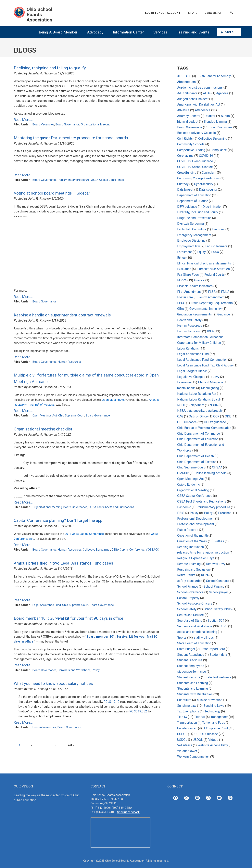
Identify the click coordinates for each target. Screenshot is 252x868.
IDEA (210, 331)
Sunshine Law (187, 706)
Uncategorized (187, 728)
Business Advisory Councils (196, 133)
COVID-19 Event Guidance (195, 161)
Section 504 (216, 621)
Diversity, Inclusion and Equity (198, 212)
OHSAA (217, 467)
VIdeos (213, 740)
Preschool (225, 513)
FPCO (181, 303)
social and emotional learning (197, 632)
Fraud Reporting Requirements (212, 303)
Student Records (189, 677)
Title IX (182, 717)
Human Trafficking (190, 331)
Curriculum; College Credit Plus (198, 178)
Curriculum (209, 173)
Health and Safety (189, 320)
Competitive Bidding (191, 150)
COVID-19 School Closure (195, 167)
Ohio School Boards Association (39, 15)
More (227, 32)
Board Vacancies (43, 125)
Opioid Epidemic (189, 485)
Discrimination (212, 207)
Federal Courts (214, 275)
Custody (183, 184)
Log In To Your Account (163, 13)
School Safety (187, 609)
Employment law (189, 246)
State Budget (186, 649)
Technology (212, 711)
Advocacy (95, 32)
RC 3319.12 (112, 702)
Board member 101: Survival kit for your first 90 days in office (69, 618)
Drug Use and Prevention (194, 218)
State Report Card (213, 649)
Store (193, 13)
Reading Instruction (190, 547)
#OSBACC (152, 550)
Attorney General (189, 116)
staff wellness (204, 638)
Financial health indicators (195, 286)
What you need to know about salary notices (53, 683)
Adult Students (187, 93)
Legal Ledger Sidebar (192, 371)
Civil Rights (185, 139)
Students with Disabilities (195, 694)
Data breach (185, 190)
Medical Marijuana (210, 382)
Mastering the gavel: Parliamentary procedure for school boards (71, 138)
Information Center (128, 32)
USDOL (198, 740)
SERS (224, 626)
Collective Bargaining (97, 550)
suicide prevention (210, 700)
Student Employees (191, 666)
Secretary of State (190, 621)
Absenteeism (186, 82)
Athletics (183, 110)
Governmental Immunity (206, 309)
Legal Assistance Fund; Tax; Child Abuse (205, 365)
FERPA (182, 280)
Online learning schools (211, 473)
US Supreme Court (215, 728)
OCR (216, 416)
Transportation (187, 723)
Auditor (211, 116)
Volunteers (185, 745)
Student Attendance (191, 655)
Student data (218, 655)
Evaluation (184, 269)
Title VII (200, 717)
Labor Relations (188, 348)
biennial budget (188, 122)
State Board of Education (194, 643)
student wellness (219, 677)
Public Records (188, 530)
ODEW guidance (215, 422)
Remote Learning (189, 564)
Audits (225, 116)
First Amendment (189, 292)
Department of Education (194, 195)
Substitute (184, 700)
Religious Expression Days (196, 558)
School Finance (188, 587)
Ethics (181, 258)
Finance (199, 280)
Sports (182, 638)
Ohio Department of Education (198, 439)
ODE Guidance (187, 422)
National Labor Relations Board (198, 399)
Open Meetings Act (45, 416)
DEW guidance (187, 207)
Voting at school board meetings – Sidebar (52, 193)
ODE (228, 416)
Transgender (219, 717)
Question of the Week (192, 541)
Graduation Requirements (195, 314)
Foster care (185, 297)
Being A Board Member (58, 32)
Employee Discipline (191, 241)
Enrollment (184, 252)
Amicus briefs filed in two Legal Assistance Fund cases (63, 563)
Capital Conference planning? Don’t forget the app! (59, 520)
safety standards (189, 581)
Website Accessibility (213, 745)
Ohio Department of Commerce (199, 434)
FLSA (212, 292)
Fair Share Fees (188, 275)
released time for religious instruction (203, 552)
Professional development (196, 524)
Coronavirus (185, 156)
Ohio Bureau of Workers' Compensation (204, 428)
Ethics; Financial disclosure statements (204, 263)
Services (160, 32)
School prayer (219, 592)
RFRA (205, 575)
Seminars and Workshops (74, 670)
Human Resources (70, 362)
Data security (208, 190)
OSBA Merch (213, 13)
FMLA (225, 292)
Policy (96, 670)
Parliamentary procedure (74, 180)
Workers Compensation (193, 757)
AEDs (207, 93)
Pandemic (184, 507)
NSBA (214, 405)
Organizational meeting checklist (43, 429)
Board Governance (68, 125)
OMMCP (183, 473)
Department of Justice (193, 201)
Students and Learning (193, 683)
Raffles (220, 541)
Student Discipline (190, 660)
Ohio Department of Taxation (197, 462)
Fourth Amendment (211, 297)
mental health (186, 388)
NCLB (181, 405)
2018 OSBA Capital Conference (84, 534)
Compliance (219, 150)
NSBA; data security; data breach (199, 411)
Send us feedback (128, 812)
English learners (216, 246)
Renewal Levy (216, 564)
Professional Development (196, 519)
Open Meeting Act (113, 400)
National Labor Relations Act (197, 394)
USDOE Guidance (206, 734)
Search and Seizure (190, 615)
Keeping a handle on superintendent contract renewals (62, 315)
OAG (180, 416)
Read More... (23, 120)
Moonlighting (210, 388)
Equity (202, 252)
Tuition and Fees (214, 723)
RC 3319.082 (138, 711)
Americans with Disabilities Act (199, 104)
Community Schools (191, 144)
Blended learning (215, 122)
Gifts (181, 309)
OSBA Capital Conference (107, 180)
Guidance (224, 314)
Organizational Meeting (96, 125)
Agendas (222, 93)
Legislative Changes (191, 377)
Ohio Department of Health (195, 456)
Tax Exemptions (188, 711)
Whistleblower (187, 751)
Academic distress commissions (200, 88)
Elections (218, 229)
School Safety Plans (218, 609)
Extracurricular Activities (213, 269)
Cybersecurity (204, 184)
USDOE (182, 734)
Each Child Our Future (192, 229)
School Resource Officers (195, 603)
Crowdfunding (187, 173)
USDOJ (182, 740)
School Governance (190, 592)
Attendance (203, 110)
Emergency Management (194, 235)
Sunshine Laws (214, 706)
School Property (188, 598)
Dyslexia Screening (190, 224)
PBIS (181, 513)
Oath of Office (198, 416)
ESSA (215, 252)
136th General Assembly (214, 76)
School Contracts (218, 581)
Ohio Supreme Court (71, 416)
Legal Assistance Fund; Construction (202, 360)
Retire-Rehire (186, 575)
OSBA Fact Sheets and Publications (111, 507)
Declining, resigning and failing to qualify (50, 68)
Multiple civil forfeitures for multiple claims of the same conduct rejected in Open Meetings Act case (86, 378)
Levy (216, 377)
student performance (192, 672)
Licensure (184, 382)
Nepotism (197, 405)
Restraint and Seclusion (193, 570)
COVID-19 (206, 156)
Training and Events (193, 32)
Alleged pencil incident (193, 99)
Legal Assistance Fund (47, 605)
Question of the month (192, 536)
